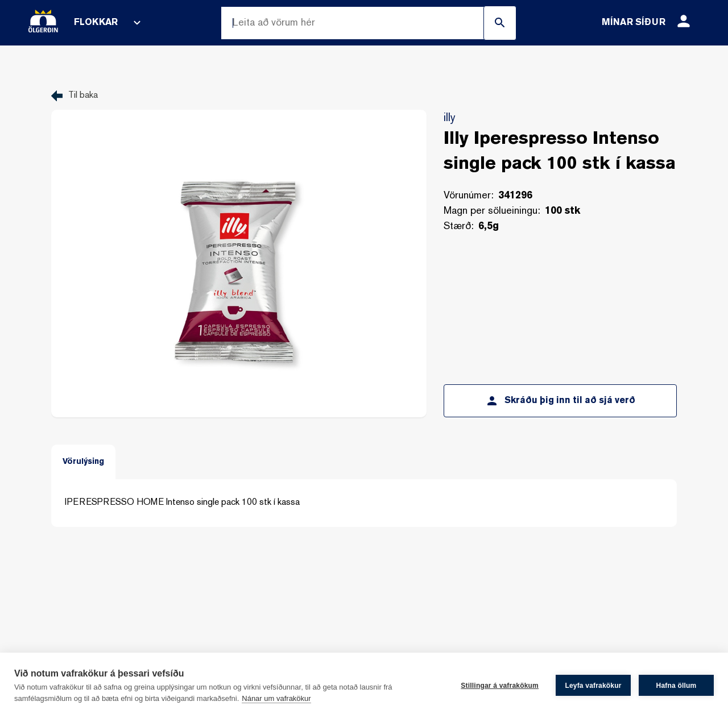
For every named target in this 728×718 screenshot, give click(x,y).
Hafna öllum (677, 686)
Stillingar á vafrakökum (500, 686)
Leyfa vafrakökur (593, 686)
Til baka (83, 96)
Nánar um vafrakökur (276, 698)
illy (450, 118)
